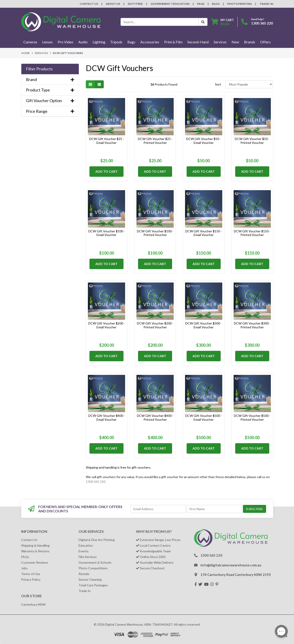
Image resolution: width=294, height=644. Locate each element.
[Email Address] (158, 509)
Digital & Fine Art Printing (97, 540)
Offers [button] (265, 42)
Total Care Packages (93, 585)
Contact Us (89, 4)
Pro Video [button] (65, 42)
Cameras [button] (30, 42)
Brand (50, 80)
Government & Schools (95, 562)
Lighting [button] (99, 42)
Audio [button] (83, 42)
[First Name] (214, 509)
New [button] (235, 42)
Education (86, 545)
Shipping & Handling (35, 545)
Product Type (50, 90)
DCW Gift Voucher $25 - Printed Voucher (155, 141)
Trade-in (85, 591)
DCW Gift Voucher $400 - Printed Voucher (155, 418)
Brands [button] (250, 42)
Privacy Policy (31, 579)
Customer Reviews (35, 562)
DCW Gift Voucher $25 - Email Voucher (107, 141)
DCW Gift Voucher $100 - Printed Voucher (155, 233)
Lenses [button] (47, 42)
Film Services (88, 557)
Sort (218, 84)
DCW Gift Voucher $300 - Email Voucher (204, 325)
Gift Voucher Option (50, 101)
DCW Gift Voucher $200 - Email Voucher (107, 325)
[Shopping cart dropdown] (222, 22)
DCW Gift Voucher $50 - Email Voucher (204, 141)
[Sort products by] (249, 84)
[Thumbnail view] (90, 84)
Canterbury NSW (33, 604)
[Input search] (160, 22)
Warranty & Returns (35, 551)
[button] (50, 69)
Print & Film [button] (173, 42)
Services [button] (220, 42)
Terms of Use (31, 574)
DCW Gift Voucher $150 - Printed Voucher (252, 233)
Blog (216, 4)
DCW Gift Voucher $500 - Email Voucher (204, 418)
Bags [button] (131, 42)
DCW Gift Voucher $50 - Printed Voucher (252, 141)
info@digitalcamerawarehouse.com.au (231, 565)
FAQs (201, 4)
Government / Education (170, 4)
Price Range (50, 111)
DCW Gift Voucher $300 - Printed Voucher (252, 325)
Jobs (24, 568)
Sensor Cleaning (90, 579)
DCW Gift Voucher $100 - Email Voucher (107, 233)
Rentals (84, 574)
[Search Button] (203, 22)
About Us (113, 4)
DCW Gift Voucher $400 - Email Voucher (107, 418)
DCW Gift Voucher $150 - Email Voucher (204, 233)
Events (84, 551)
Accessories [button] (150, 42)
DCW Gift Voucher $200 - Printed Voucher (155, 325)
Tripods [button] (116, 42)
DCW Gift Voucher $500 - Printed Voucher (252, 418)
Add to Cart (106, 171)
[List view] (99, 84)
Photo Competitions (93, 568)
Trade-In (266, 4)
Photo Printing (240, 4)
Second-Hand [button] (198, 42)
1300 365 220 (262, 23)
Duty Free (135, 4)
